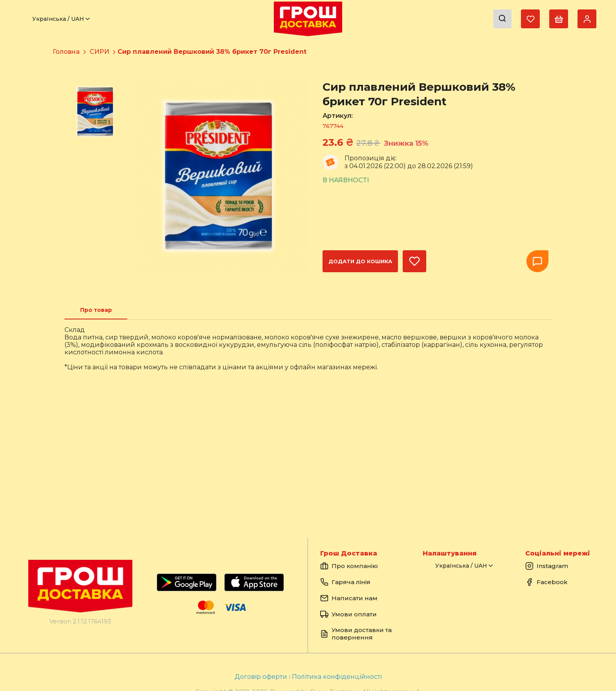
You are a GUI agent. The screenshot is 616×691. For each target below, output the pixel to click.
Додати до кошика (360, 261)
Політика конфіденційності (337, 677)
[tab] (96, 310)
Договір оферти (262, 677)
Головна (66, 52)
